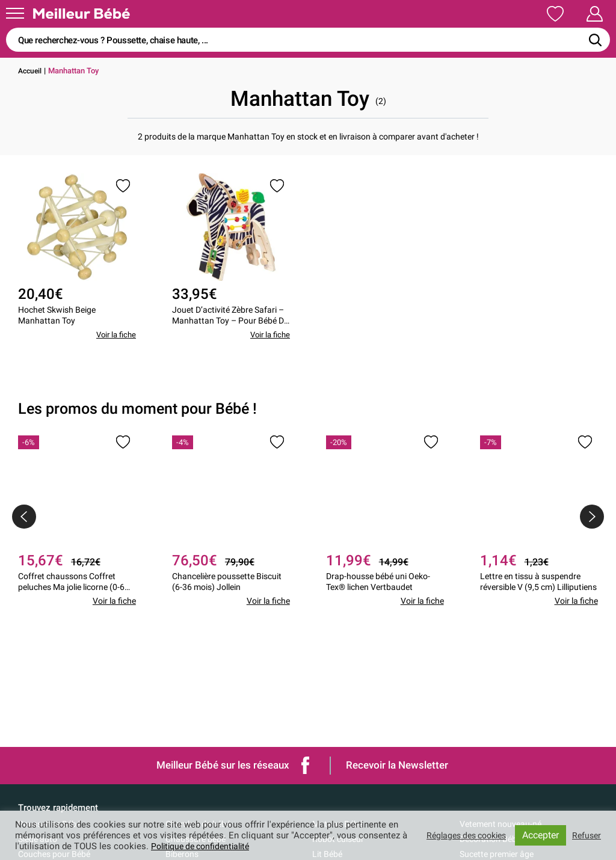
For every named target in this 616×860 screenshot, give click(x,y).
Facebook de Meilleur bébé (306, 765)
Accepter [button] (539, 835)
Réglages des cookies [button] (460, 835)
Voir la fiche (114, 345)
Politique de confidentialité (212, 846)
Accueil (31, 71)
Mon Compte (572, 14)
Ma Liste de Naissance (467, 14)
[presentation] (24, 526)
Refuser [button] (586, 835)
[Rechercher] (595, 40)
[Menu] (15, 13)
